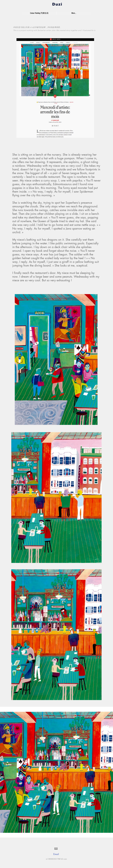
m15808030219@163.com (56, 859)
